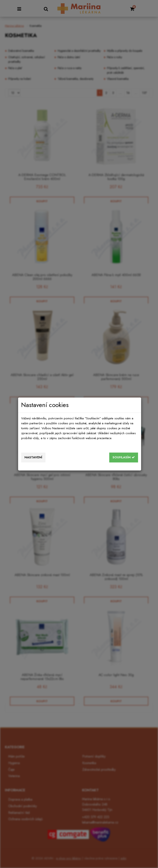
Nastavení (33, 457)
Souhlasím (124, 457)
